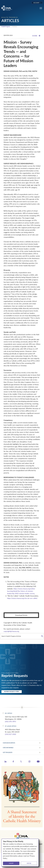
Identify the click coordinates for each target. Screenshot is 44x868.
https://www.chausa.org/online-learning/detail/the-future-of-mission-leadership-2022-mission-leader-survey (21, 591)
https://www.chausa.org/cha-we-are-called (22, 598)
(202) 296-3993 (10, 721)
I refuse (29, 863)
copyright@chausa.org (11, 631)
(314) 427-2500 (10, 734)
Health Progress (6, 27)
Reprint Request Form (12, 692)
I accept (11, 863)
